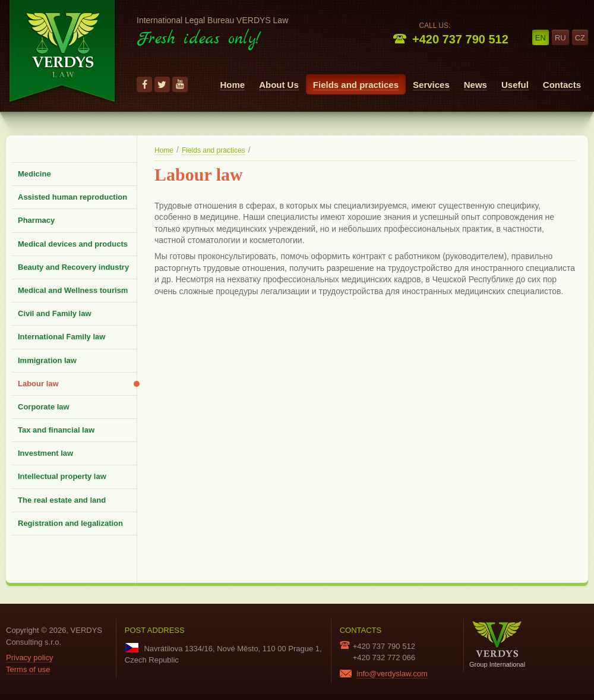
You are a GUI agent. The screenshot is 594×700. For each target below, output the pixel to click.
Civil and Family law (55, 313)
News (475, 85)
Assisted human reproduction (72, 197)
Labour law (38, 384)
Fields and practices (356, 85)
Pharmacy (36, 220)
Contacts (562, 85)
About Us (279, 85)
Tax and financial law (56, 430)
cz (580, 38)
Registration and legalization (70, 523)
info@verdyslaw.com (392, 674)
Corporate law (44, 407)
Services (431, 85)
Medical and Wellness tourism (73, 290)
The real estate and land (62, 500)
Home (232, 85)
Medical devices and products (73, 244)
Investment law (45, 453)
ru (560, 38)
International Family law (61, 337)
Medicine (34, 174)
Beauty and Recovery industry (73, 267)
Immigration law (47, 360)
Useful (515, 85)
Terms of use (28, 669)
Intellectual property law (62, 476)
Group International (497, 644)
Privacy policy (29, 658)
